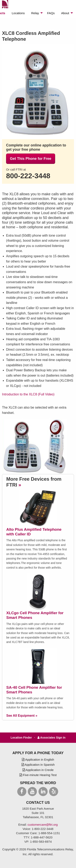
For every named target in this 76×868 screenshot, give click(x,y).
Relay (35, 13)
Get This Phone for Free (31, 159)
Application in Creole (38, 770)
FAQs (51, 13)
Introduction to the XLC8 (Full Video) (28, 394)
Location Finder (22, 738)
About (65, 13)
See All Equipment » (22, 716)
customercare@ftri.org (43, 825)
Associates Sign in (51, 738)
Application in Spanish (38, 765)
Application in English (38, 760)
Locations (18, 13)
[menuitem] (18, 13)
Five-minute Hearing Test (38, 775)
